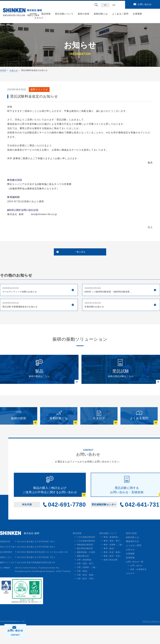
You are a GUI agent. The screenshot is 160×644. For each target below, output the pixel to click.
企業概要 (137, 14)
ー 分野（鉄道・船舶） (85, 593)
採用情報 (130, 576)
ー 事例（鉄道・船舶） (111, 571)
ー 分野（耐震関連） (84, 578)
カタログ (39, 18)
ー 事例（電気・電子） (111, 559)
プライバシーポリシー (151, 640)
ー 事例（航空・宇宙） (111, 575)
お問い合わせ (145, 4)
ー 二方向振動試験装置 (85, 559)
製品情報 (46, 14)
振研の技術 (84, 14)
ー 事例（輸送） (108, 567)
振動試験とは (101, 14)
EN (114, 5)
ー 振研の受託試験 (109, 578)
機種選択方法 (133, 560)
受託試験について (64, 14)
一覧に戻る (80, 253)
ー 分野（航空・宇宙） (85, 597)
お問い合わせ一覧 (135, 580)
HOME (3, 70)
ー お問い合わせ (135, 584)
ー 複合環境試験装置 (84, 567)
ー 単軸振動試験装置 (84, 563)
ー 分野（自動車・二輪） (86, 586)
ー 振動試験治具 (82, 575)
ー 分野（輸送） (82, 590)
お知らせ (14, 70)
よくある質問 (139, 431)
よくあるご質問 (120, 14)
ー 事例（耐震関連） (110, 556)
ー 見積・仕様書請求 (137, 588)
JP (105, 5)
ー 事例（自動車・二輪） (112, 563)
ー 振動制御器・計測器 (85, 571)
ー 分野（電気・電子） (85, 582)
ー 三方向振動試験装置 (85, 556)
